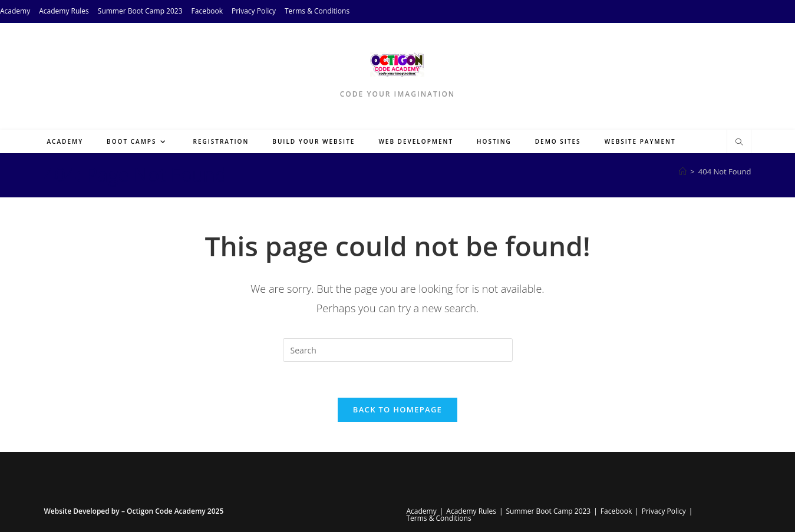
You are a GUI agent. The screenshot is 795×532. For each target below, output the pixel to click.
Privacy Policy (254, 11)
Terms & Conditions (317, 11)
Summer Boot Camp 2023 (140, 11)
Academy (15, 11)
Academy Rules (64, 11)
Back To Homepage (397, 409)
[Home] (683, 171)
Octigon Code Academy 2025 (175, 511)
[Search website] (739, 143)
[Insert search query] (398, 350)
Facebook (207, 11)
